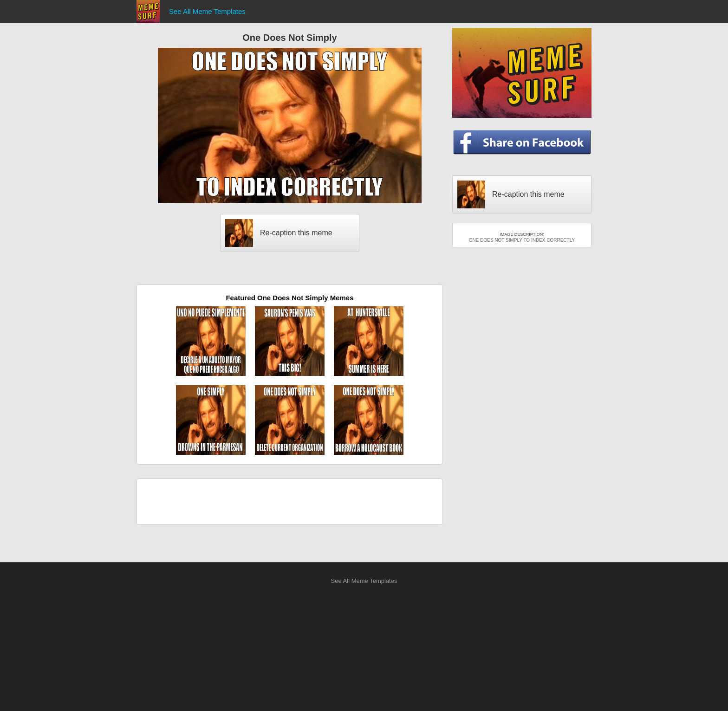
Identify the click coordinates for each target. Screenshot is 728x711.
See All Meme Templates (207, 11)
